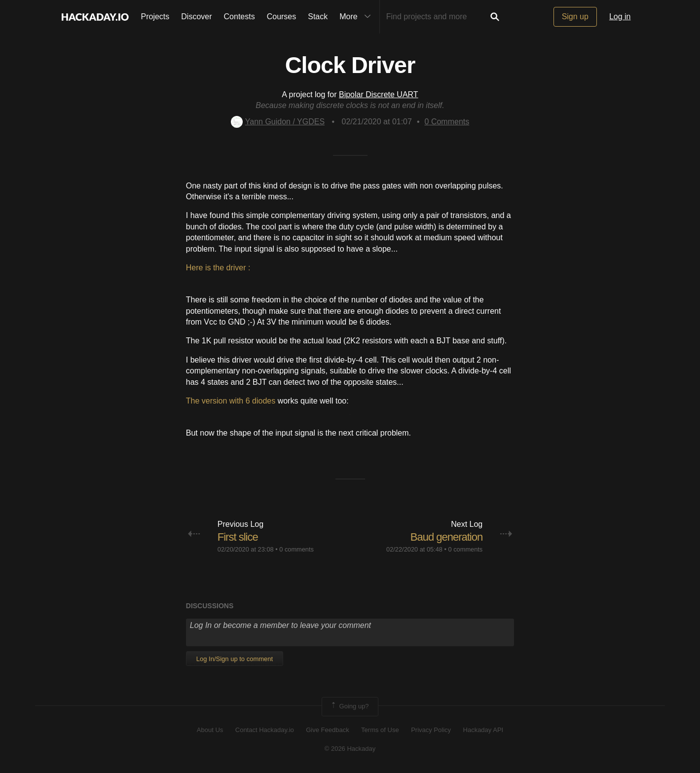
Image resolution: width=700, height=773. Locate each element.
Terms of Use (380, 730)
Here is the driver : (218, 268)
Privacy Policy (431, 730)
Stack (318, 17)
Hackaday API (483, 730)
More (357, 17)
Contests (239, 17)
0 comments (296, 549)
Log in (620, 17)
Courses (282, 17)
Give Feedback (327, 730)
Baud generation (446, 537)
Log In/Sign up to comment (235, 659)
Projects (155, 17)
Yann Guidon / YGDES (278, 122)
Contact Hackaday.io (265, 730)
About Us (210, 730)
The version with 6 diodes (231, 401)
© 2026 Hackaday (350, 749)
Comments (447, 122)
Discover (196, 17)
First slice (238, 537)
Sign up (575, 17)
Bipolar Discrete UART (379, 94)
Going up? (349, 706)
